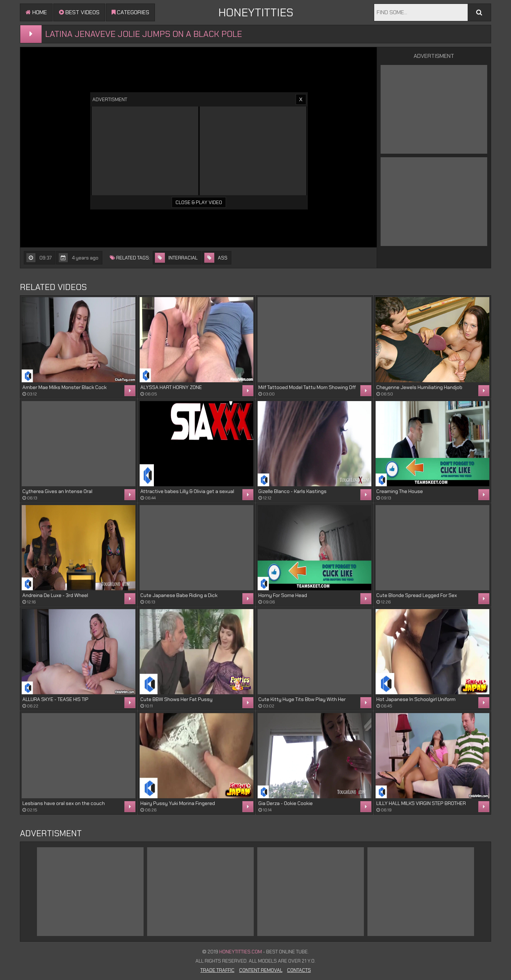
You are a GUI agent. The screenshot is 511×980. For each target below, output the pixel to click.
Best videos (79, 12)
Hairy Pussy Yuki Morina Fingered (178, 803)
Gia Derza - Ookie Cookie (286, 803)
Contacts (299, 970)
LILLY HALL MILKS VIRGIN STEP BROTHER (421, 803)
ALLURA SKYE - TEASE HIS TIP (55, 699)
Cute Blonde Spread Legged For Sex (417, 595)
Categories (130, 12)
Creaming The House (400, 491)
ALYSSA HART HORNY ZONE (171, 387)
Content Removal (261, 970)
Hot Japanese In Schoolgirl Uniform (416, 699)
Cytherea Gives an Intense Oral (57, 491)
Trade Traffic (217, 970)
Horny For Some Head (283, 595)
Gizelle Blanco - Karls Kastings (292, 491)
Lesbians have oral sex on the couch (64, 803)
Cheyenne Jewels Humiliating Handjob (419, 387)
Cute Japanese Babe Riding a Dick (179, 595)
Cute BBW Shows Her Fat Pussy (176, 699)
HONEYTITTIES (256, 12)
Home (36, 12)
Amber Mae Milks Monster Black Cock (64, 387)
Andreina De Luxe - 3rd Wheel (55, 595)
